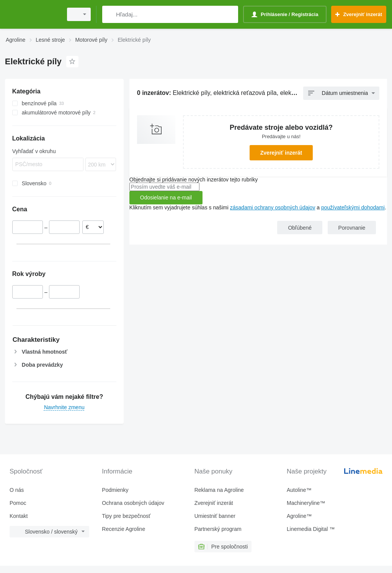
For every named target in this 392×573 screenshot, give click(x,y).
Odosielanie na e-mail (166, 198)
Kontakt (19, 516)
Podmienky (115, 490)
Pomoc (18, 503)
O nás (17, 490)
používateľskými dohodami (353, 207)
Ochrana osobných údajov (133, 503)
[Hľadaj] (110, 14)
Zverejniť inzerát (281, 153)
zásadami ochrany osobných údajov (273, 207)
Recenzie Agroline (123, 529)
